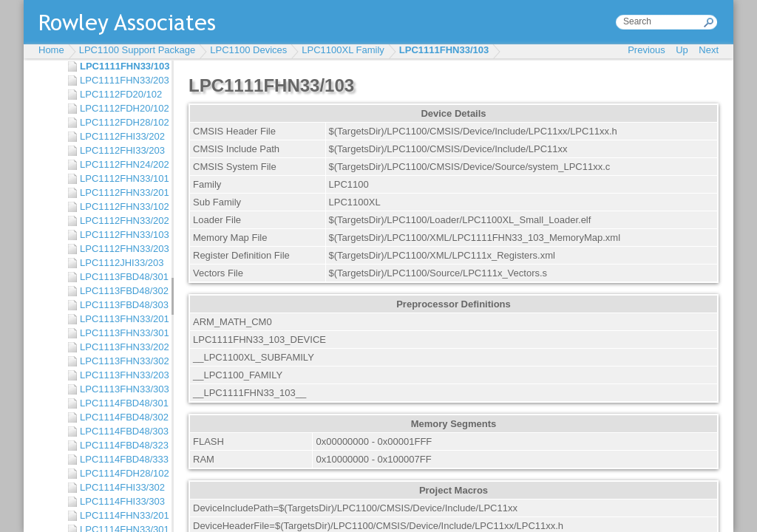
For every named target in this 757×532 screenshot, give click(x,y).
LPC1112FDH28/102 (122, 122)
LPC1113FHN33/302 (122, 361)
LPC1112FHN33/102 (122, 207)
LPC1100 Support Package (138, 50)
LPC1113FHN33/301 (122, 333)
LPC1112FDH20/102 (122, 108)
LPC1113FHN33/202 (122, 347)
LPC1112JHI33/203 (122, 263)
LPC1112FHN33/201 (122, 192)
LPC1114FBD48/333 (122, 459)
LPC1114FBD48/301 (122, 403)
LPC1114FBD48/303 (122, 431)
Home (51, 50)
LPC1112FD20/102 (121, 94)
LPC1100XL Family (343, 50)
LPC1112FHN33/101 (122, 178)
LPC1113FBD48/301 (122, 277)
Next (709, 50)
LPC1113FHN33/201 (122, 319)
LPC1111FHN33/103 (444, 50)
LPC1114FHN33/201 (122, 515)
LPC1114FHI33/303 (122, 501)
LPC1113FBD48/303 (122, 305)
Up (682, 50)
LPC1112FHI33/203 (122, 150)
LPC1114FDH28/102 (122, 473)
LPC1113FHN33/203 (122, 375)
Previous (646, 50)
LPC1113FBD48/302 (122, 291)
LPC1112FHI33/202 (122, 136)
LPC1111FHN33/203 (122, 80)
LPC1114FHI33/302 (122, 487)
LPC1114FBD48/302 (122, 417)
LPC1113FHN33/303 (122, 389)
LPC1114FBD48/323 (122, 445)
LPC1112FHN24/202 (122, 164)
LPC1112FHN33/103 (122, 235)
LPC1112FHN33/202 (122, 221)
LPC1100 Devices (248, 50)
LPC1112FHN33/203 (122, 249)
